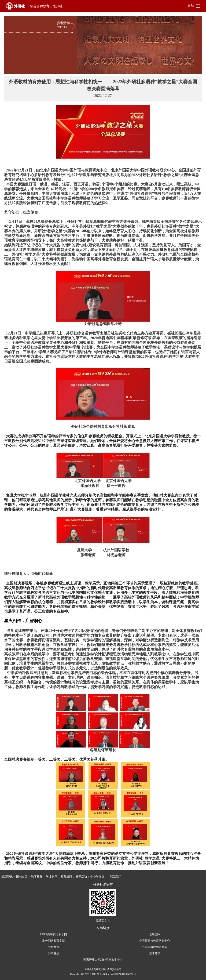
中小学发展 (97, 877)
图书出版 (22, 877)
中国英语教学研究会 (154, 947)
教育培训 (66, 877)
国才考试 (154, 953)
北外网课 (54, 947)
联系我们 (116, 877)
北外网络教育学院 (54, 941)
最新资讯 (7, 877)
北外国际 (154, 934)
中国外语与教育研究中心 (154, 941)
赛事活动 (81, 877)
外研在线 (54, 953)
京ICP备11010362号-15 (125, 974)
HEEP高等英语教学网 (54, 934)
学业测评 (51, 877)
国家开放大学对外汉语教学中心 (103, 960)
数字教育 (37, 877)
